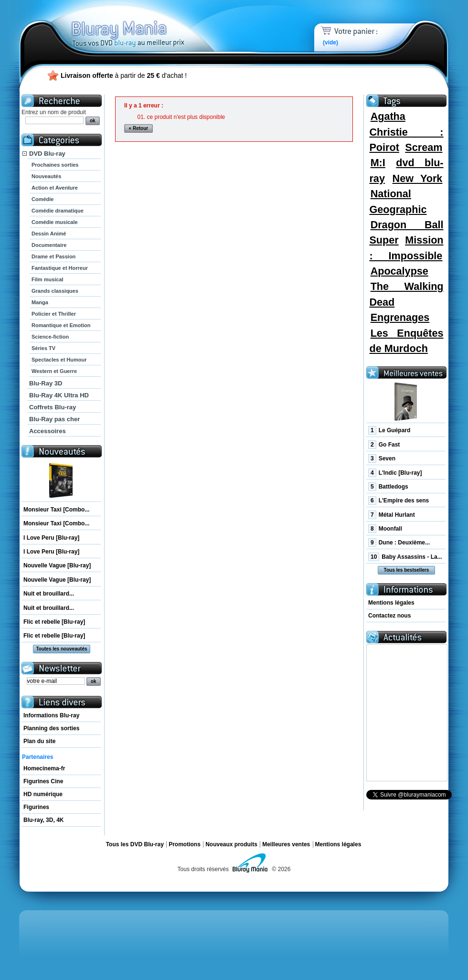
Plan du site (39, 741)
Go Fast (384, 445)
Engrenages (400, 317)
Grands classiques (55, 291)
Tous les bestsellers (407, 570)
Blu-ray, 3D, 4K (43, 820)
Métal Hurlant (392, 515)
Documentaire (49, 245)
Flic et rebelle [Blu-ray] (54, 622)
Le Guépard (389, 430)
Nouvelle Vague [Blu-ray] (57, 565)
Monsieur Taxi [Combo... (56, 510)
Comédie (43, 199)
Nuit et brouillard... (49, 594)
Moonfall (385, 529)
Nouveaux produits (231, 844)
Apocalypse (399, 271)
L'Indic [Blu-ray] (395, 473)
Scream (424, 147)
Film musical (48, 279)
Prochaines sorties (55, 165)
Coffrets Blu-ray (53, 407)
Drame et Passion (53, 256)
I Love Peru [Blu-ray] (51, 538)
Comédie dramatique (58, 211)
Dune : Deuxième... (399, 543)
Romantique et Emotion (61, 325)
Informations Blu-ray (51, 715)
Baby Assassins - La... (405, 557)
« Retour (139, 128)
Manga (40, 302)
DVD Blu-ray (47, 154)
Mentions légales (391, 603)
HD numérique (43, 794)
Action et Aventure (55, 188)
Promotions (185, 844)
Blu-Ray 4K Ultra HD (59, 395)
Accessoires (48, 431)
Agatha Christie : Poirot (406, 132)
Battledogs (388, 487)
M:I (378, 163)
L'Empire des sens (399, 501)
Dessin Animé (49, 234)
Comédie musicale (55, 222)
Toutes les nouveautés (61, 649)
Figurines (36, 807)
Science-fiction (50, 337)
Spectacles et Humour (59, 360)
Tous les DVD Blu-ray (135, 844)
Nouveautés (46, 176)
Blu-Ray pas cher (54, 419)
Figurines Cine (43, 781)
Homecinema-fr (44, 768)
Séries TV (43, 348)
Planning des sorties (51, 728)
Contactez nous (389, 616)
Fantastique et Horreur (60, 268)
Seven (382, 458)
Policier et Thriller (54, 314)
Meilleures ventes (286, 844)
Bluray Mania (146, 24)
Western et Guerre (54, 371)
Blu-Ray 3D (46, 383)
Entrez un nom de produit (54, 112)
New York (418, 178)
